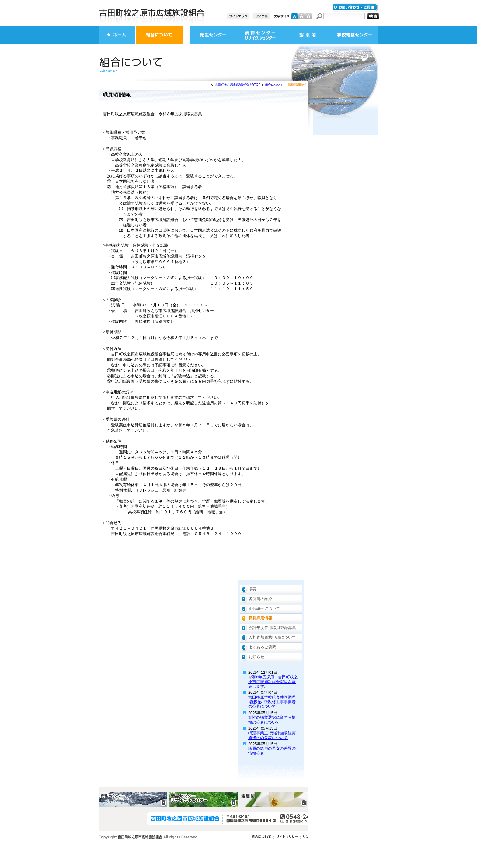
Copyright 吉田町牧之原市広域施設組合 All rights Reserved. (149, 837)
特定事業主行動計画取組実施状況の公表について (272, 735)
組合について (159, 35)
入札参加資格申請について (272, 637)
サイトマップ (238, 16)
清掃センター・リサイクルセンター (260, 35)
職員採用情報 (260, 618)
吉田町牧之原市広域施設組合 (152, 13)
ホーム (117, 35)
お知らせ (256, 657)
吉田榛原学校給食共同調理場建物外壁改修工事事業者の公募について (272, 702)
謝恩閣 (308, 35)
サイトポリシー (287, 837)
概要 (252, 589)
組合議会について (264, 609)
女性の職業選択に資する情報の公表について (272, 720)
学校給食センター (355, 35)
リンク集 (261, 16)
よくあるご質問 (262, 647)
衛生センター (213, 35)
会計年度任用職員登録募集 (272, 628)
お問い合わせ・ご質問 (355, 7)
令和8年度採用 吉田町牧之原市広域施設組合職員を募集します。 (273, 682)
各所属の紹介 (260, 599)
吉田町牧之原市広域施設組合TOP (238, 85)
